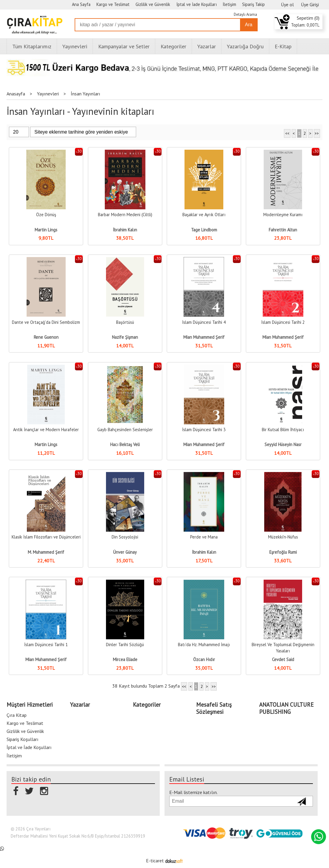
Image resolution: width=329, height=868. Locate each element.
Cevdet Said (283, 659)
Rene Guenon (46, 337)
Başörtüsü (125, 322)
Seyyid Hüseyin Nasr (283, 444)
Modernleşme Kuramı (283, 215)
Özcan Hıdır (204, 659)
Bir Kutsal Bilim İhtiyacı (283, 430)
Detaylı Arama (245, 14)
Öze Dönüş (46, 215)
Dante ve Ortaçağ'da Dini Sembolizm (46, 322)
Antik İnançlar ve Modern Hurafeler (46, 430)
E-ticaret (155, 861)
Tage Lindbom (204, 230)
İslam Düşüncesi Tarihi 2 (283, 322)
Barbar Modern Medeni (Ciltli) (125, 215)
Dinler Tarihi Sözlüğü (125, 645)
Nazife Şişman (125, 337)
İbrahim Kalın (125, 230)
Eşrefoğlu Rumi (283, 552)
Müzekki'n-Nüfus (283, 537)
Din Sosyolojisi (125, 537)
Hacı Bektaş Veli (125, 444)
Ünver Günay (125, 552)
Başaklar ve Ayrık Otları (204, 215)
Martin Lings (46, 230)
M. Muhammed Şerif (46, 552)
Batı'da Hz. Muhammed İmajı (204, 645)
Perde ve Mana (204, 537)
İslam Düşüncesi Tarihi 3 (204, 430)
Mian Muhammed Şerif (204, 337)
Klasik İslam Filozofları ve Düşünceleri (46, 537)
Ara (249, 25)
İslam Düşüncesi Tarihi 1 (46, 645)
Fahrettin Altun (283, 230)
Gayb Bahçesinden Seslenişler (125, 430)
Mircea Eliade (125, 659)
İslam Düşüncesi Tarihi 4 (204, 322)
